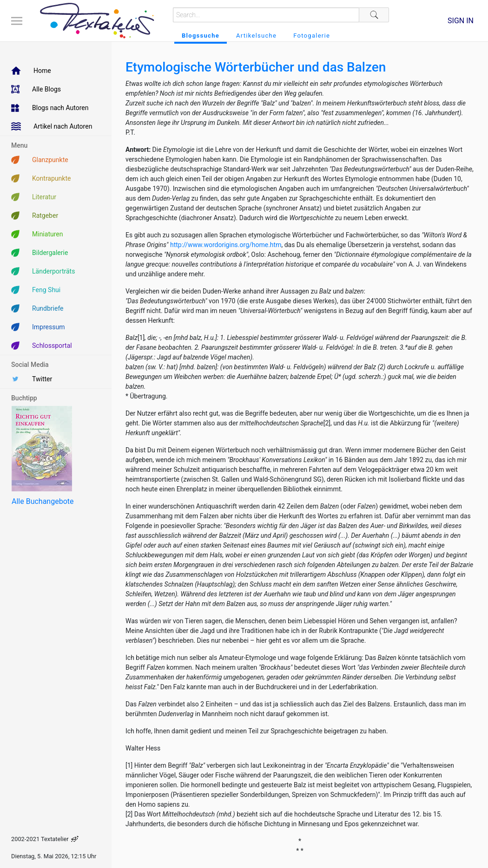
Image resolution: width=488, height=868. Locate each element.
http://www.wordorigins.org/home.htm (226, 245)
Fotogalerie (312, 36)
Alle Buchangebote (43, 501)
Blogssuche (201, 36)
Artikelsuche (256, 36)
